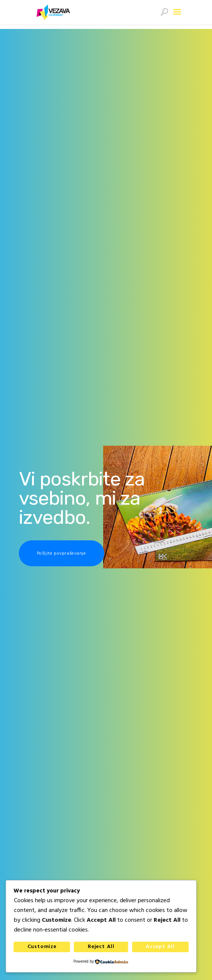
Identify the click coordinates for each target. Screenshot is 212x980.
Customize (42, 947)
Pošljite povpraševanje (62, 554)
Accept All (160, 947)
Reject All (101, 947)
